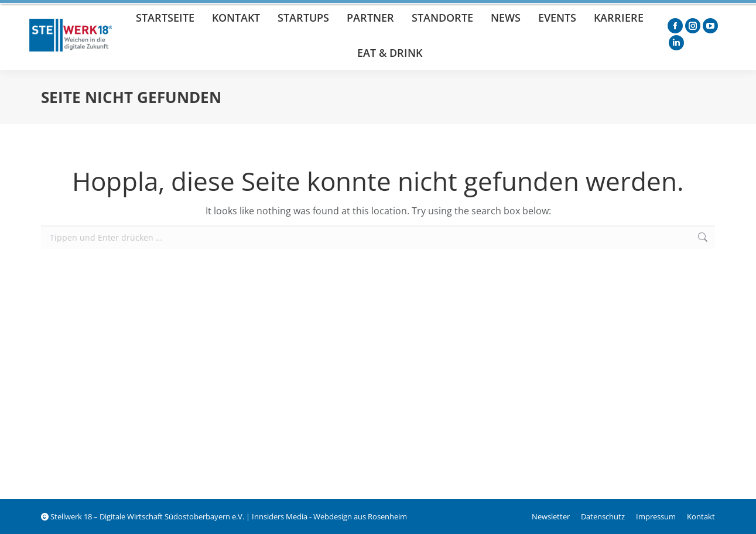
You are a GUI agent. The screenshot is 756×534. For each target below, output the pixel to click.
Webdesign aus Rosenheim (360, 516)
